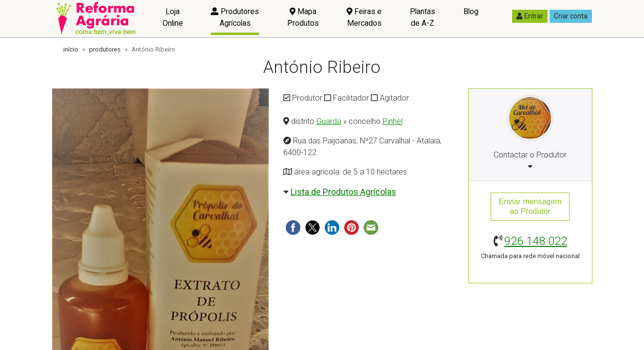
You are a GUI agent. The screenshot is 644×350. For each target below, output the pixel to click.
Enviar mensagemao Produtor (530, 206)
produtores (105, 49)
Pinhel (393, 121)
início (71, 49)
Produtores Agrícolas (235, 17)
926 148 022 (536, 241)
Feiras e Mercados (364, 17)
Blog (471, 11)
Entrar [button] (530, 16)
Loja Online (173, 17)
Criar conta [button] (571, 16)
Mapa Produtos (303, 17)
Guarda (329, 121)
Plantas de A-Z (423, 17)
